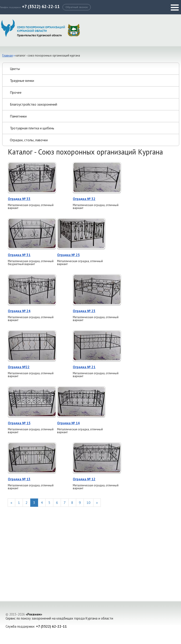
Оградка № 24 (19, 311)
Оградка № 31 (19, 255)
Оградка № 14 (68, 423)
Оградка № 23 (84, 311)
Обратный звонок (77, 7)
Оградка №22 (19, 367)
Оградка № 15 (19, 423)
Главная (8, 55)
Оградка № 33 (19, 199)
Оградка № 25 (68, 255)
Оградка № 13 (19, 479)
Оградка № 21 (84, 367)
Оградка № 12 (84, 479)
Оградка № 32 (84, 199)
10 (88, 503)
